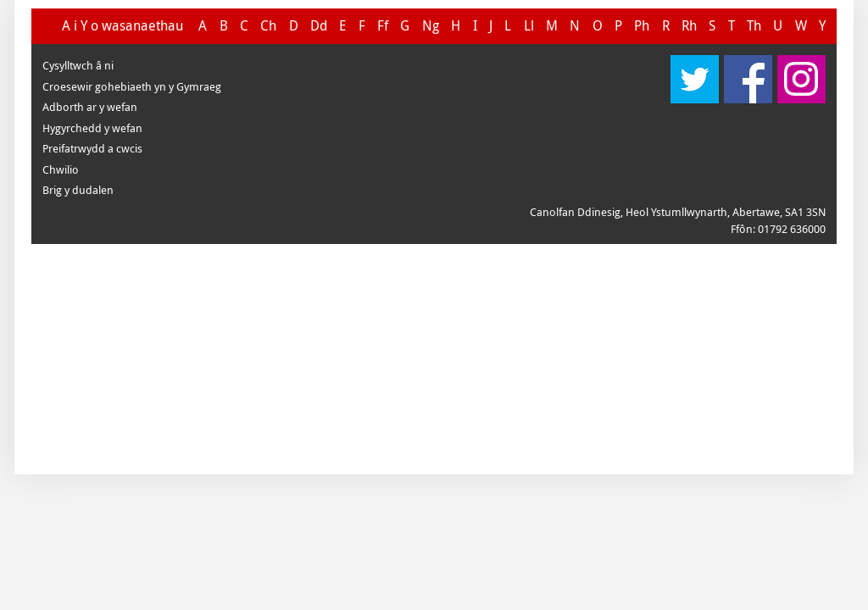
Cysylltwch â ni (78, 65)
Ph (642, 26)
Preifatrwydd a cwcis (92, 148)
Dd (319, 26)
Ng (431, 26)
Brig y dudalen (78, 190)
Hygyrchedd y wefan (92, 128)
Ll (529, 26)
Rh (689, 26)
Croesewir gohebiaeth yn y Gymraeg (132, 86)
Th (754, 26)
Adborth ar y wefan (90, 107)
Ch (268, 26)
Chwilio (61, 169)
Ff (383, 26)
